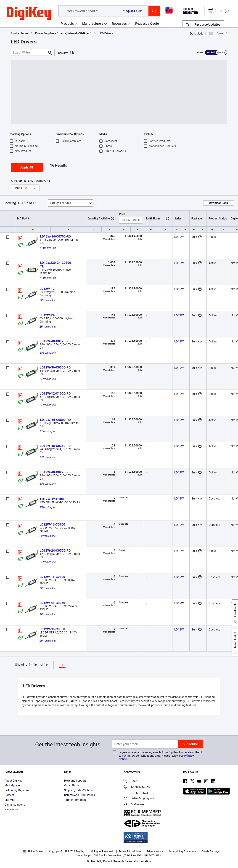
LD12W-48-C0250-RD (55, 446)
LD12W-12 (47, 289)
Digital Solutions (15, 805)
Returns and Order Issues (79, 795)
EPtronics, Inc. (48, 248)
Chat (130, 781)
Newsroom (11, 809)
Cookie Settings (210, 851)
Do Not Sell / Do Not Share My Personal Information (119, 861)
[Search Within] (29, 52)
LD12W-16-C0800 (52, 577)
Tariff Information (75, 800)
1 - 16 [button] (21, 203)
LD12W (179, 237)
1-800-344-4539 (137, 788)
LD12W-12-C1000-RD (55, 393)
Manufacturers (93, 24)
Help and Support (75, 781)
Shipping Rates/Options (79, 790)
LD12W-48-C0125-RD (55, 341)
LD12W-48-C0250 (52, 603)
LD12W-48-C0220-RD (55, 472)
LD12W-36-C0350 (52, 629)
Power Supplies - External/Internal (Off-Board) (63, 33)
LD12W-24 (47, 315)
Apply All (27, 167)
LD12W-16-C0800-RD (55, 420)
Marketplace (12, 785)
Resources (119, 24)
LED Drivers (106, 33)
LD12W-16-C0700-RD (55, 236)
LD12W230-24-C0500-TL (56, 264)
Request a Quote (147, 24)
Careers (9, 795)
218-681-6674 (136, 793)
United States (33, 851)
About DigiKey (13, 781)
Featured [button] (60, 203)
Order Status (72, 785)
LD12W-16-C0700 (52, 524)
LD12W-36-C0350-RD (55, 367)
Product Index (19, 33)
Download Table (219, 203)
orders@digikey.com (140, 799)
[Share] (222, 33)
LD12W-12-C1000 (53, 499)
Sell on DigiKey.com (17, 790)
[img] (29, 14)
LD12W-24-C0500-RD (55, 550)
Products (67, 24)
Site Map (10, 800)
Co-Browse (134, 805)
